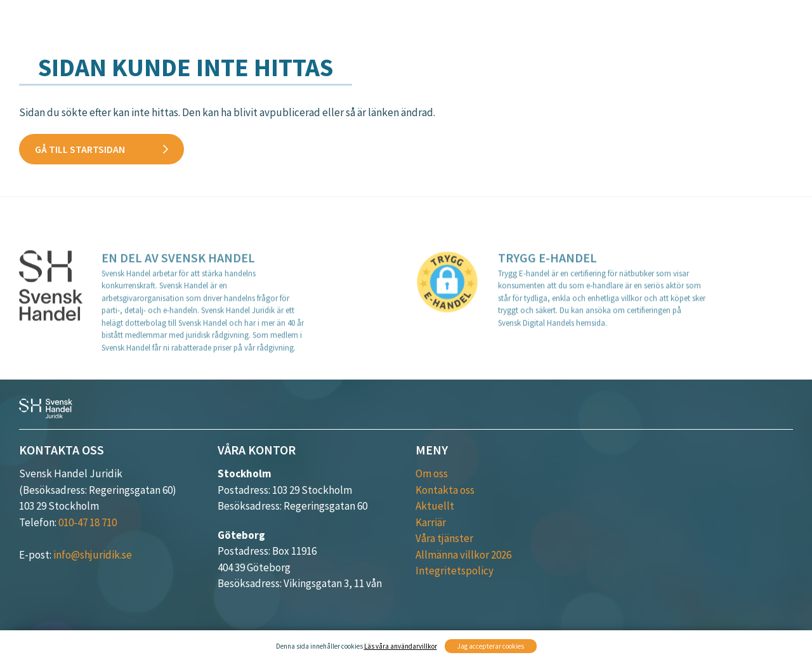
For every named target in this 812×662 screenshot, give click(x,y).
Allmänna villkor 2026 (463, 555)
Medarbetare (758, 30)
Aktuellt (671, 30)
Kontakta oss (687, 49)
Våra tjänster (370, 30)
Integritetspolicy (455, 571)
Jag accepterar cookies (491, 646)
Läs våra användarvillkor (401, 646)
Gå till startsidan (80, 149)
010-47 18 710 (88, 522)
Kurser (600, 30)
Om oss (432, 473)
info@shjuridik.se (93, 555)
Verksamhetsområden (494, 30)
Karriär (772, 49)
